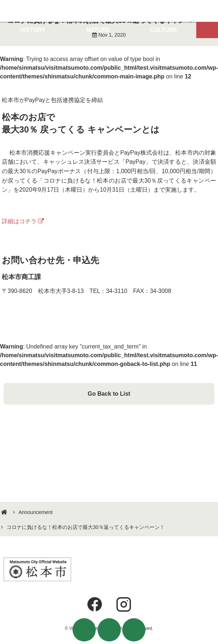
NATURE (98, 30)
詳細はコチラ (19, 221)
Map (207, 30)
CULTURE (163, 30)
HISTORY (33, 30)
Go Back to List (109, 394)
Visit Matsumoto (109, 11)
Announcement (36, 512)
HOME (5, 512)
